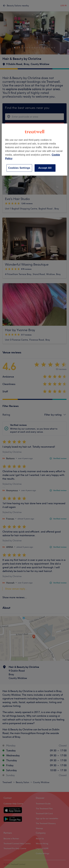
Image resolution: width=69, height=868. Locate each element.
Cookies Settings (19, 168)
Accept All (45, 168)
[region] (34, 149)
